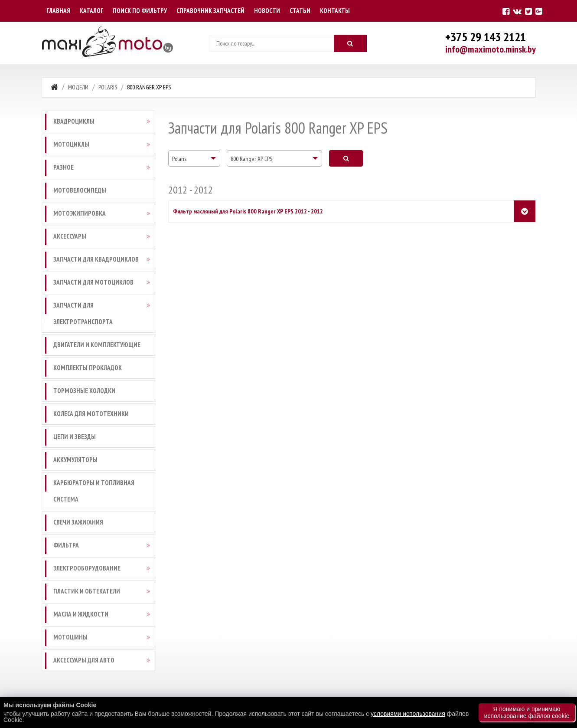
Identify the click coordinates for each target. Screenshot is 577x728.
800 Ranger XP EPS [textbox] (251, 159)
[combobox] (194, 158)
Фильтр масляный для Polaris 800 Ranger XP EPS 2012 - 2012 (248, 211)
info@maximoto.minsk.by (491, 49)
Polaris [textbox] (179, 159)
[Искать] (350, 43)
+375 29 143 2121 (486, 37)
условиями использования (408, 714)
